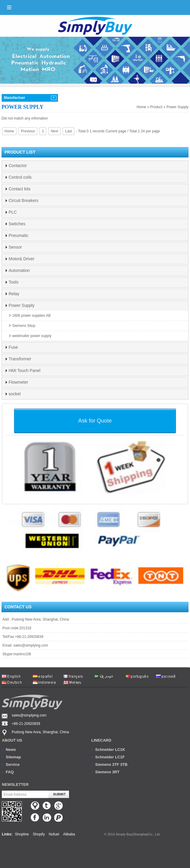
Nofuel (54, 834)
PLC (13, 212)
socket (15, 394)
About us (12, 740)
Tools (14, 282)
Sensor (15, 247)
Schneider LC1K (110, 750)
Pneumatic (18, 235)
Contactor (18, 166)
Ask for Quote (95, 421)
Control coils (20, 177)
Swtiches (17, 224)
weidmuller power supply (32, 336)
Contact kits (20, 189)
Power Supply (177, 107)
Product (156, 107)
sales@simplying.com (31, 645)
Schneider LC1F (110, 757)
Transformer (20, 359)
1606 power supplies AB (31, 316)
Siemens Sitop (24, 326)
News (11, 750)
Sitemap (13, 757)
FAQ (10, 772)
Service (13, 764)
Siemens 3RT (107, 772)
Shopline (22, 834)
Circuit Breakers (24, 200)
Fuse (13, 347)
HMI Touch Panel (24, 371)
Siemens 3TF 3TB (111, 764)
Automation (19, 270)
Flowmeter (18, 382)
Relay (14, 294)
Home (141, 107)
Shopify (39, 834)
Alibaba (69, 834)
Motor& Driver (21, 259)
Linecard (101, 740)
